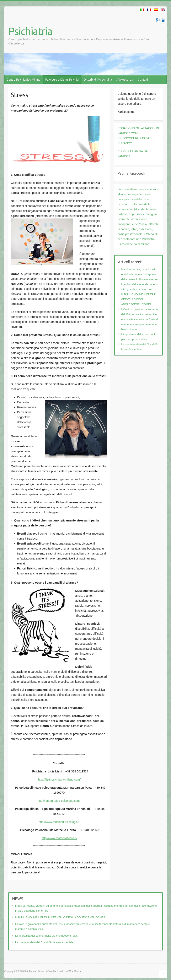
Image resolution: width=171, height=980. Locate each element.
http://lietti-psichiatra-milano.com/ (60, 780)
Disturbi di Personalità (98, 80)
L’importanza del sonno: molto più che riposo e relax (46, 936)
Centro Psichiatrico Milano (24, 80)
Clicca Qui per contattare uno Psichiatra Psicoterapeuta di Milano (138, 239)
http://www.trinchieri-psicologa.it (59, 822)
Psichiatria (30, 31)
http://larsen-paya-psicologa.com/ (59, 801)
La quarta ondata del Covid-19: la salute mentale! (45, 942)
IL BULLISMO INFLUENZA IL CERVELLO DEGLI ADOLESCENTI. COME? (139, 299)
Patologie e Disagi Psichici (62, 80)
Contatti (143, 80)
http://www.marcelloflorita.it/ (59, 838)
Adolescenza (125, 80)
